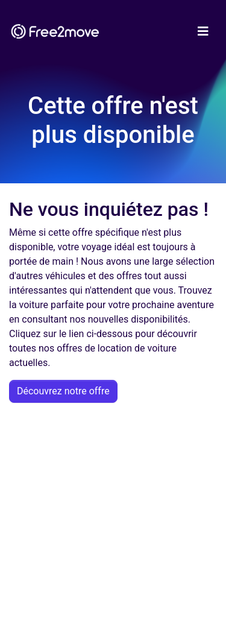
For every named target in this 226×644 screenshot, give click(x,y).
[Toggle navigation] (203, 31)
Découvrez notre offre (63, 391)
